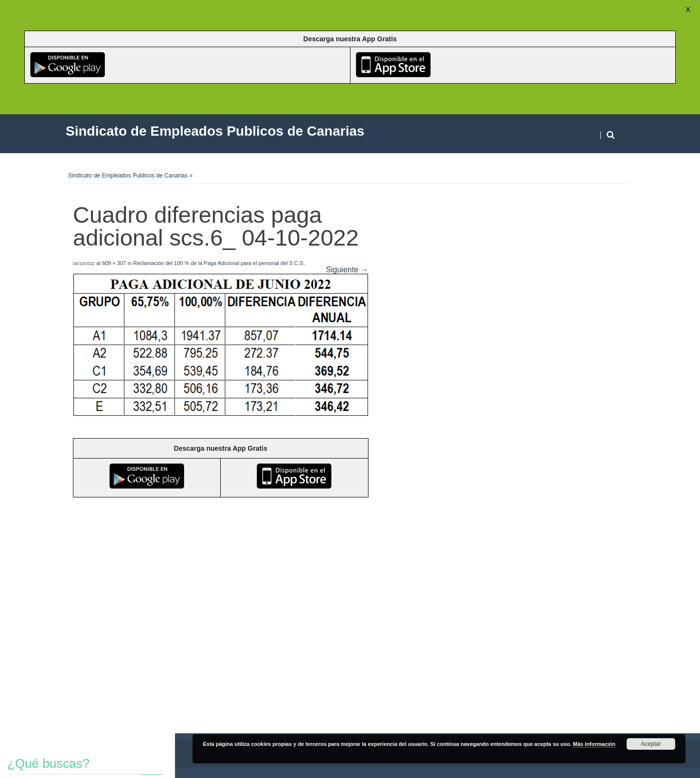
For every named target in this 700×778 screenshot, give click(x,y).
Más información (594, 744)
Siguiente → (347, 270)
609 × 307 (114, 263)
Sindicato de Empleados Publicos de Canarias (128, 176)
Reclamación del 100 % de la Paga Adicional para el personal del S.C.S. (219, 263)
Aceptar (651, 744)
